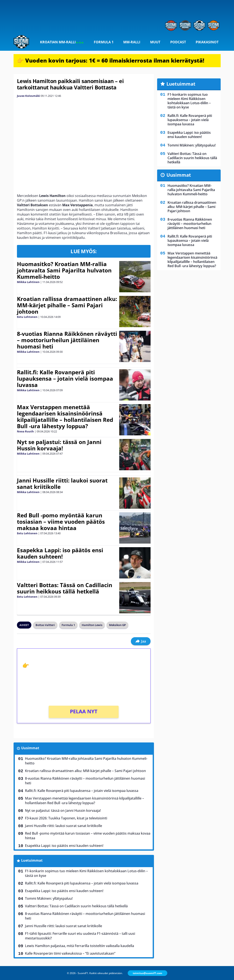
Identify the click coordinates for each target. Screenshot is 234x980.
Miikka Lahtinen (28, 282)
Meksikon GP (117, 625)
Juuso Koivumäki (28, 96)
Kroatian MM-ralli (62, 42)
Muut (155, 42)
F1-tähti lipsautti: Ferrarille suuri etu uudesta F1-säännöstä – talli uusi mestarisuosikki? (80, 936)
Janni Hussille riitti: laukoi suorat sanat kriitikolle (62, 484)
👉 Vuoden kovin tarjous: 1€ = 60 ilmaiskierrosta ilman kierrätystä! (111, 60)
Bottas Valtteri (45, 625)
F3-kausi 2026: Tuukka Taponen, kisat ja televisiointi (66, 818)
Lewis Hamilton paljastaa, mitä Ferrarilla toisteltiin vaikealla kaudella (80, 946)
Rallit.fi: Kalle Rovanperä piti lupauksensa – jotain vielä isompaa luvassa (65, 379)
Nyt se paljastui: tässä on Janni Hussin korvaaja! (59, 445)
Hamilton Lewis (92, 625)
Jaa (141, 641)
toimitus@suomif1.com (147, 973)
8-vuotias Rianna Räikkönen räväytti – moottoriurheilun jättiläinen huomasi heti (67, 340)
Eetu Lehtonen (27, 317)
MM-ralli (132, 42)
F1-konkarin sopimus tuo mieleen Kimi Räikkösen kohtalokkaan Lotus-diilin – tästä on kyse (86, 873)
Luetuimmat (32, 860)
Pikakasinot (207, 42)
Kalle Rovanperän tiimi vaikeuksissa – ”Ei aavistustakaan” (70, 953)
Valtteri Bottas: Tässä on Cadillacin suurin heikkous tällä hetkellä (65, 588)
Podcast (178, 42)
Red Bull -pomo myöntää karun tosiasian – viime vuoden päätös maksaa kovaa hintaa (61, 522)
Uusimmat (30, 748)
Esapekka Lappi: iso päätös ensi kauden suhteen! (60, 553)
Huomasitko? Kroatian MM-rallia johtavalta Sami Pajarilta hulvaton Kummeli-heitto (64, 270)
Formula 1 (104, 42)
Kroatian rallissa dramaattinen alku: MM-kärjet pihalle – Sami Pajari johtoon (67, 305)
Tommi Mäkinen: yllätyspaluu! (49, 898)
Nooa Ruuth (25, 431)
